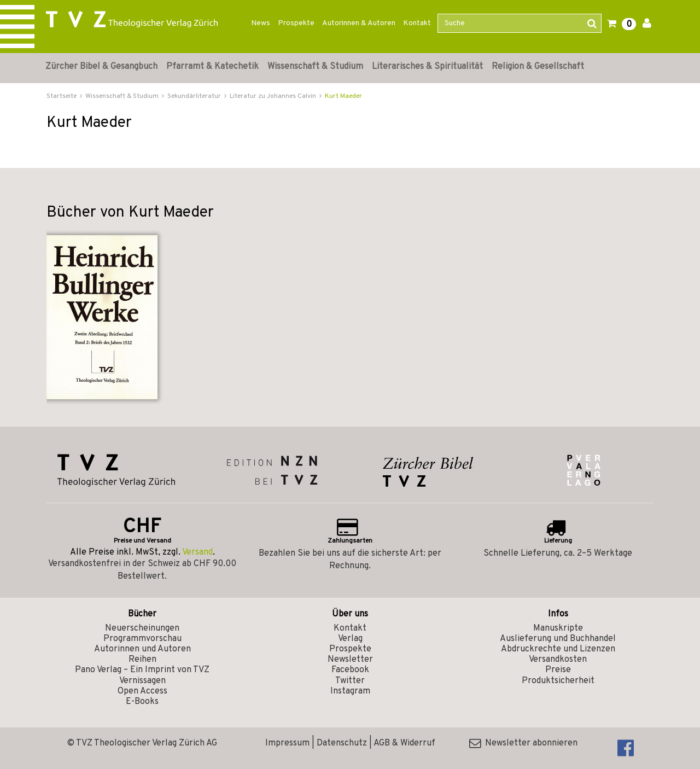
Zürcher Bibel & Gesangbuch (101, 67)
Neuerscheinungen (142, 628)
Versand (197, 552)
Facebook (350, 670)
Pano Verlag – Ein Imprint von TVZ (142, 670)
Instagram (350, 691)
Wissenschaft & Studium (315, 67)
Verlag (350, 639)
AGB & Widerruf (404, 743)
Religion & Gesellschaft (538, 67)
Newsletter (350, 660)
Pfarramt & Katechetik (212, 67)
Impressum (287, 743)
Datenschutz (342, 743)
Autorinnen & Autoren (359, 23)
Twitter (350, 681)
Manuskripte (558, 628)
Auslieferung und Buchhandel (558, 639)
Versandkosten (558, 660)
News (261, 23)
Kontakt (417, 23)
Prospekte (296, 23)
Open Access (142, 691)
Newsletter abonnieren (523, 743)
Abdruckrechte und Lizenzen (558, 649)
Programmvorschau (142, 639)
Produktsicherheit (558, 681)
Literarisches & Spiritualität (427, 67)
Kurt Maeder (343, 96)
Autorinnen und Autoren (142, 649)
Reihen (142, 660)
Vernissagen (142, 681)
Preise (558, 670)
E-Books (142, 702)
